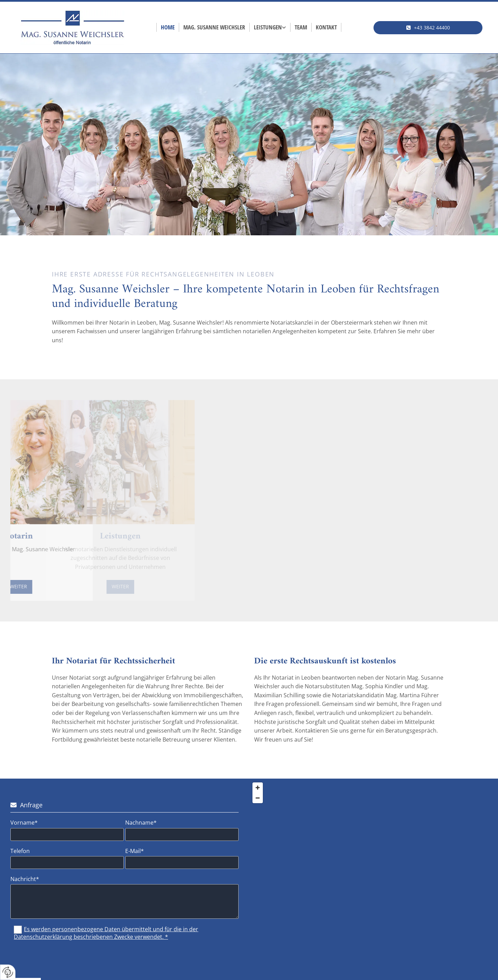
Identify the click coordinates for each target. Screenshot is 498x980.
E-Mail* (135, 851)
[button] (428, 28)
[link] (270, 28)
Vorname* (24, 823)
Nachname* (141, 823)
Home (168, 27)
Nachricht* (25, 879)
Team (301, 27)
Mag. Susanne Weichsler (214, 27)
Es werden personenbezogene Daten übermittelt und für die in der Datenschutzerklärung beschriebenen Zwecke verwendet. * (106, 933)
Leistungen (268, 27)
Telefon (20, 851)
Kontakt (326, 27)
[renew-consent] (8, 972)
